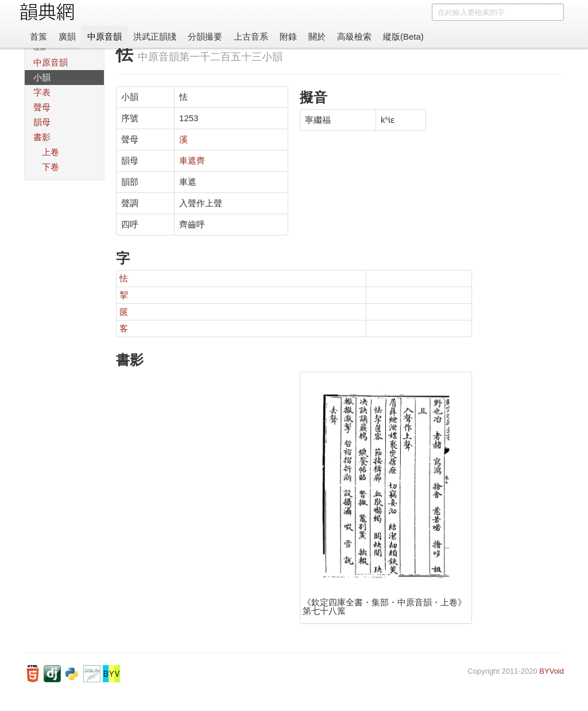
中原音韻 (105, 36)
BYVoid (552, 671)
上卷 (51, 152)
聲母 (42, 107)
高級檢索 (354, 36)
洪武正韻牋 (155, 36)
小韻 (42, 77)
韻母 (42, 122)
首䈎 (38, 36)
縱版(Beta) (403, 36)
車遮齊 (192, 161)
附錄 (288, 36)
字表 (42, 92)
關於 (317, 36)
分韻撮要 (205, 36)
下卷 (51, 167)
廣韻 (67, 36)
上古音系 (251, 36)
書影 (42, 137)
